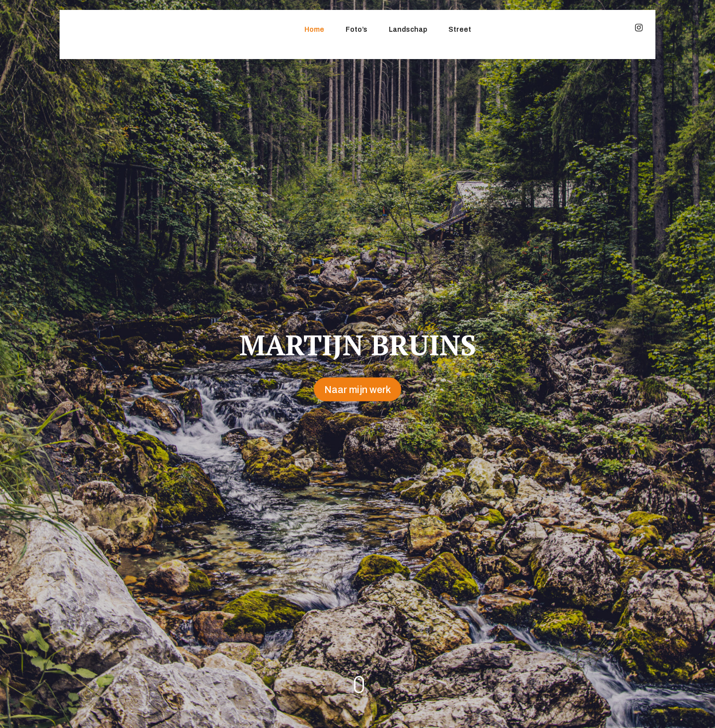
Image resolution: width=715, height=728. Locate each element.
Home (314, 30)
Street (460, 30)
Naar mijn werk (357, 390)
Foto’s (357, 30)
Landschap (408, 30)
